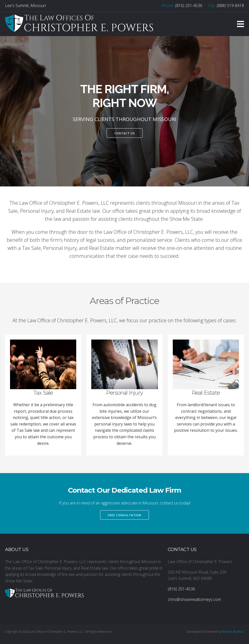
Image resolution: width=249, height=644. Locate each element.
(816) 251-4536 (189, 6)
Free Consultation (125, 515)
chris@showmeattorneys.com (194, 599)
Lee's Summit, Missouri (25, 6)
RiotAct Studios (233, 632)
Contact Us (125, 133)
